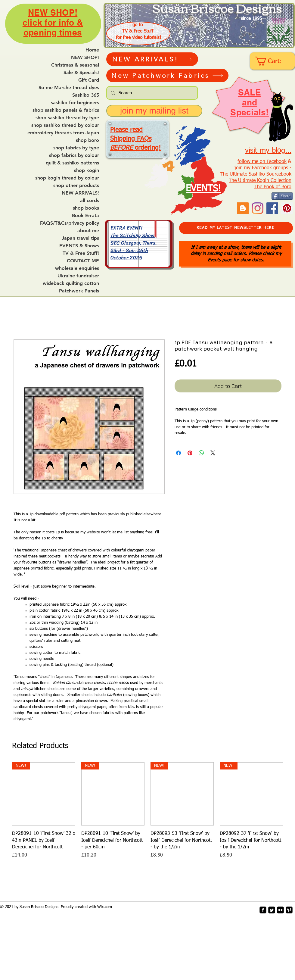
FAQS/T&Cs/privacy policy (70, 223)
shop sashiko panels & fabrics (66, 110)
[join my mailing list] (154, 111)
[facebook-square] (263, 910)
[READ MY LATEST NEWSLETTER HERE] (236, 228)
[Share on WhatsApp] (201, 453)
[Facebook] (272, 208)
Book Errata (85, 216)
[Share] (282, 196)
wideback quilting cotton (71, 283)
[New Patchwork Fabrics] (167, 75)
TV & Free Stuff (138, 31)
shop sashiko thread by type (67, 118)
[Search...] (152, 93)
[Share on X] (213, 453)
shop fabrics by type (76, 148)
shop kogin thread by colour (67, 178)
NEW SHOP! (85, 58)
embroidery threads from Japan (63, 133)
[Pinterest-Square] (289, 910)
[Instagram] (258, 208)
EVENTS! (203, 189)
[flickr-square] (280, 910)
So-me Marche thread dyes (69, 88)
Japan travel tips (80, 238)
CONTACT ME (83, 261)
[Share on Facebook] (179, 453)
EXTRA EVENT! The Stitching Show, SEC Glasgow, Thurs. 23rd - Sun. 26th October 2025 (134, 243)
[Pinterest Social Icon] (287, 208)
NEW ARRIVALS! (80, 193)
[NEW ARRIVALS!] (152, 59)
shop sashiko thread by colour (65, 125)
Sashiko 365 (86, 95)
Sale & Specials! (81, 73)
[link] (273, 61)
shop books (86, 208)
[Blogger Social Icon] (243, 208)
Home (92, 50)
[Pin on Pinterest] (190, 453)
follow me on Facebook (262, 162)
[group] (147, 811)
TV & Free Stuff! (81, 253)
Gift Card (89, 80)
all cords (90, 201)
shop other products (76, 186)
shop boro (87, 140)
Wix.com (105, 907)
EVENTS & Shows (79, 246)
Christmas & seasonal (75, 65)
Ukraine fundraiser (78, 276)
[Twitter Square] (272, 910)
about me (88, 231)
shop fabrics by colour (74, 155)
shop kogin (87, 170)
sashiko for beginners (75, 103)
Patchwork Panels (79, 291)
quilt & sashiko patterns (72, 163)
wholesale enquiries (77, 268)
